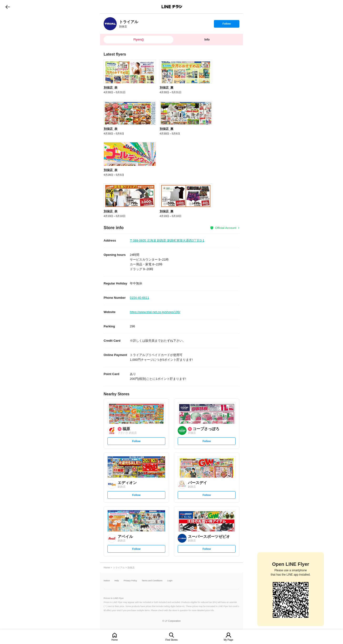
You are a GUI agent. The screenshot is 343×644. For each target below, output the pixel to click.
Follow (227, 25)
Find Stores (171, 640)
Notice (107, 581)
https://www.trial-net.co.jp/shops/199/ (155, 312)
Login (170, 581)
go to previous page (8, 7)
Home (115, 640)
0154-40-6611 (139, 298)
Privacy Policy (130, 581)
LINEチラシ (172, 7)
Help (117, 581)
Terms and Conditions (152, 581)
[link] (110, 24)
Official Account (226, 228)
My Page (228, 640)
